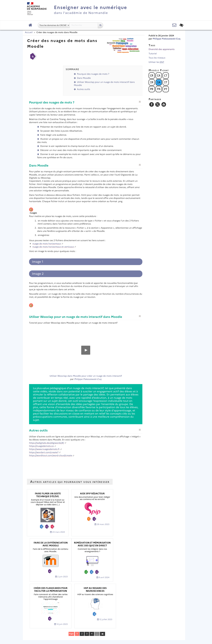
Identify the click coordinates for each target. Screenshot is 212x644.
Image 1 (38, 262)
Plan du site (64, 626)
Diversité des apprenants (162, 49)
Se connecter (175, 634)
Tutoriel (153, 54)
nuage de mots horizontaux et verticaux (53, 247)
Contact (102, 626)
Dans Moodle (84, 78)
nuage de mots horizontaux (47, 244)
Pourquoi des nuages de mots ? (93, 74)
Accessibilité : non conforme (126, 626)
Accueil (29, 32)
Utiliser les (156, 62)
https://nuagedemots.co (41, 446)
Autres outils (83, 89)
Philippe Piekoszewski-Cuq (88, 379)
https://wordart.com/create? (44, 453)
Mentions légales (84, 626)
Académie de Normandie (106, 619)
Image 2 (38, 274)
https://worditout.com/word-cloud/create (51, 456)
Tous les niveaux (157, 58)
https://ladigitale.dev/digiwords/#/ (47, 443)
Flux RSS (150, 626)
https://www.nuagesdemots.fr (44, 449)
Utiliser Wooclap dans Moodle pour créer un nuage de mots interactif (86, 376)
